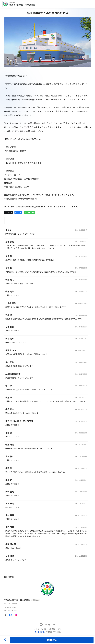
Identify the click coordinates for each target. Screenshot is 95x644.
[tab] (7, 220)
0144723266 (12, 607)
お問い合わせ (12, 604)
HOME (7, 220)
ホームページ (12, 610)
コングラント (40, 632)
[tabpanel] (47, 396)
